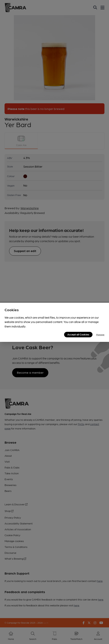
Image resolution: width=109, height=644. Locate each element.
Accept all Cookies (78, 334)
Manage (100, 334)
